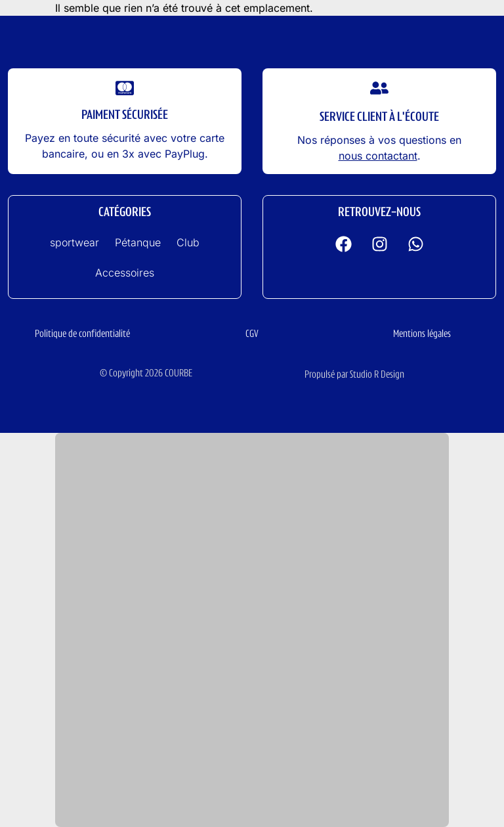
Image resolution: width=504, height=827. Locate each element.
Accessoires (125, 273)
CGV (252, 334)
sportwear (74, 242)
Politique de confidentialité (82, 334)
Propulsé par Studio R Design (354, 375)
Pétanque (138, 242)
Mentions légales (422, 334)
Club (188, 242)
